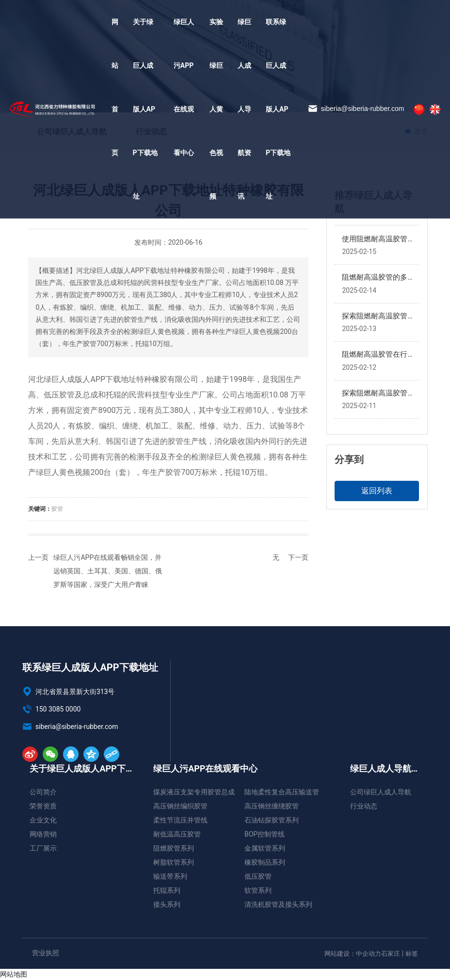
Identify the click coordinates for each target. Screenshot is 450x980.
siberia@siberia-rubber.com (356, 109)
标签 (412, 954)
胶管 (57, 509)
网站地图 (14, 974)
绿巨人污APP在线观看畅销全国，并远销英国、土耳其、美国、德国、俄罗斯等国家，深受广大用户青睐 (108, 571)
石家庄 (391, 954)
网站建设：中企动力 (353, 954)
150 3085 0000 (51, 709)
